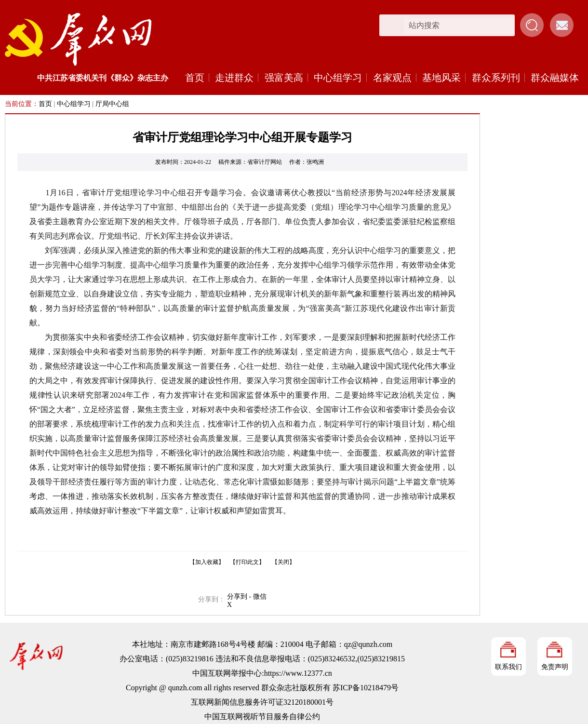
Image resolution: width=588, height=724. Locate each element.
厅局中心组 (112, 104)
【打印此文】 (247, 562)
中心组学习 (338, 78)
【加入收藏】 (207, 562)
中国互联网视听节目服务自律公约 (262, 717)
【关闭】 (283, 562)
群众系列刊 (496, 78)
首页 (195, 78)
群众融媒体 (555, 78)
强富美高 (284, 78)
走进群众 (234, 78)
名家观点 (392, 78)
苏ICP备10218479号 (366, 688)
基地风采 (441, 78)
